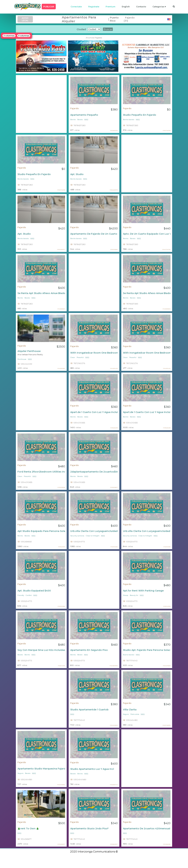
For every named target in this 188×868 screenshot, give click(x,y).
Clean (73, 357)
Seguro (126, 714)
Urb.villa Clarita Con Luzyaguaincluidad (94, 531)
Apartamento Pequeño (84, 115)
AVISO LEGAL (25, 19)
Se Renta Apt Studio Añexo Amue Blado (41, 293)
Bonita (73, 655)
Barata (80, 476)
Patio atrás (135, 714)
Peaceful (80, 357)
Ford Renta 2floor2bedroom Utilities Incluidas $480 (41, 472)
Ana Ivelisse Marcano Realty (30, 355)
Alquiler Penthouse (29, 351)
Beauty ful (134, 595)
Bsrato (80, 655)
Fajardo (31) (129, 19)
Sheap (126, 595)
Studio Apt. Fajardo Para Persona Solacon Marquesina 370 (147, 650)
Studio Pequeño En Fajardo (140, 115)
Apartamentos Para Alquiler (79, 19)
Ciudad (81, 29)
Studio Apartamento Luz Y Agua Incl (92, 769)
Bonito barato (129, 120)
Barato (80, 120)
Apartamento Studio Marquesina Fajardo (41, 769)
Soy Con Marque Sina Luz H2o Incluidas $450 (41, 650)
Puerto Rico (114, 19)
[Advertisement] (41, 104)
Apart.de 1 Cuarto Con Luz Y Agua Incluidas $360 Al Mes (94, 412)
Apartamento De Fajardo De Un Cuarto (94, 234)
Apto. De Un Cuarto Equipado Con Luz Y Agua (147, 234)
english (126, 7)
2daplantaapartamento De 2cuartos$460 (94, 472)
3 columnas (9, 36)
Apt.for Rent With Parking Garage (143, 591)
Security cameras (77, 536)
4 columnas (24, 36)
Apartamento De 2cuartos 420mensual (147, 829)
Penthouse (22, 359)
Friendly (21, 595)
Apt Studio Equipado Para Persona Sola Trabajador (41, 531)
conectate (76, 7)
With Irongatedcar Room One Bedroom (94, 353)
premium (110, 7)
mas (86, 120)
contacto (141, 7)
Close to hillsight (93, 536)
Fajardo (75, 108)
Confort (29, 595)
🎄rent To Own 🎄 (28, 829)
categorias (158, 7)
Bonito (73, 120)
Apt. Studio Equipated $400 (34, 591)
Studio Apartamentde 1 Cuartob (89, 710)
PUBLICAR (49, 7)
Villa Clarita (130, 710)
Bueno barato (129, 655)
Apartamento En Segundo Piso (89, 650)
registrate (94, 7)
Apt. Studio (77, 174)
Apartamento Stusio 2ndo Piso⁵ (89, 829)
